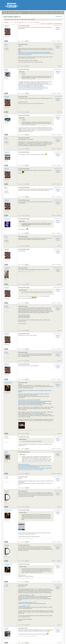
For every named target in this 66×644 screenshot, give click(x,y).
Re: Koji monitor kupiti (24, 26)
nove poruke (52, 13)
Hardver (15, 13)
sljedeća (37, 22)
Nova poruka (59, 16)
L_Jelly (6, 477)
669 (20, 22)
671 (25, 22)
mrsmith (7, 628)
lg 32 (19, 366)
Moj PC (6, 41)
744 (31, 22)
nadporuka (59, 41)
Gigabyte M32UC (26, 464)
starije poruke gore (58, 24)
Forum (10, 13)
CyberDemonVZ (8, 383)
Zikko (6, 44)
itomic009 (7, 152)
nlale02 (6, 306)
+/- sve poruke (42, 24)
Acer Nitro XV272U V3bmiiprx (26, 602)
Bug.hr (5, 13)
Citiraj (58, 29)
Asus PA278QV (23, 606)
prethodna (6, 22)
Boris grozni (8, 219)
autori (57, 13)
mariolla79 (7, 268)
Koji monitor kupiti (23, 44)
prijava (29, 13)
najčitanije (46, 13)
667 (15, 22)
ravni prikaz (50, 24)
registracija (34, 13)
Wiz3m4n (7, 26)
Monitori (20, 13)
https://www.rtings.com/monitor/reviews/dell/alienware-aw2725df (33, 88)
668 (18, 22)
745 (34, 22)
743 (29, 22)
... (13, 22)
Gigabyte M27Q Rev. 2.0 (25, 595)
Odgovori (58, 28)
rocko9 (6, 115)
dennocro (7, 491)
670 (23, 22)
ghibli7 (6, 69)
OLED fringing (37, 412)
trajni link (54, 41)
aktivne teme (40, 13)
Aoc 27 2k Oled (22, 251)
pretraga (61, 13)
